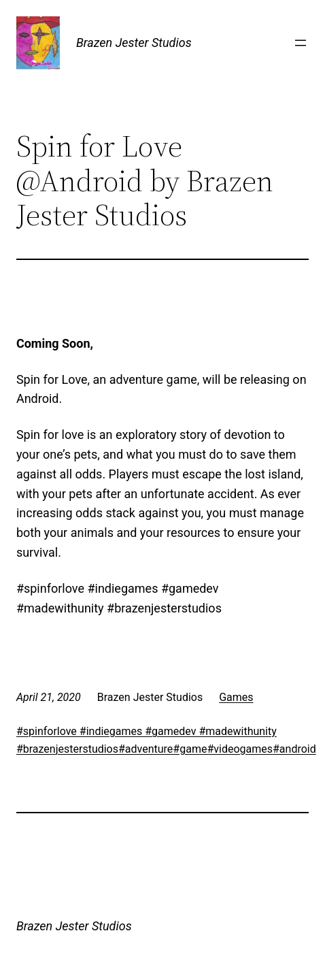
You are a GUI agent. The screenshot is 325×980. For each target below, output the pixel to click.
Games (236, 697)
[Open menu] (301, 43)
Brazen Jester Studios (134, 43)
